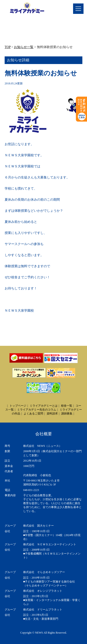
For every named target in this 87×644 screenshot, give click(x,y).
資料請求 (52, 414)
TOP (8, 47)
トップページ (18, 406)
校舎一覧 (67, 406)
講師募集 (67, 414)
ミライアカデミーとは (44, 406)
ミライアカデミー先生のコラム (37, 410)
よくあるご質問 (33, 414)
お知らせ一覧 (24, 47)
